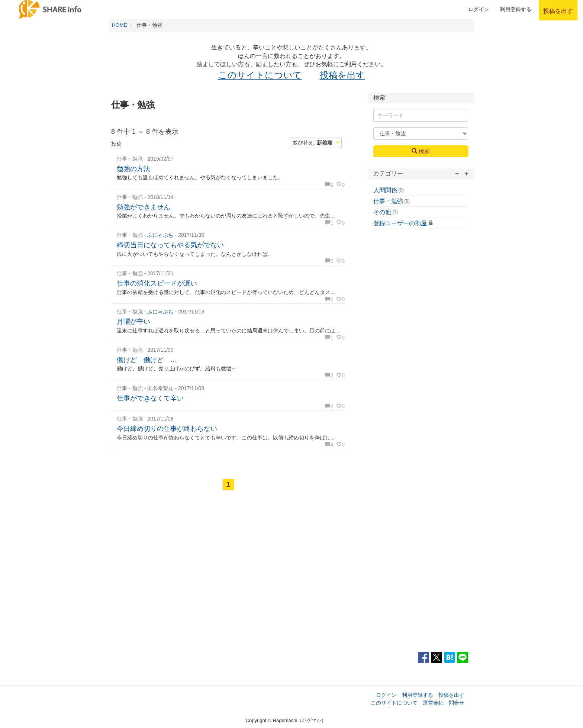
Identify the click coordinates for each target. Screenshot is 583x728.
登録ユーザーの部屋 (400, 223)
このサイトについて (260, 75)
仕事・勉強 (388, 201)
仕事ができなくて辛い (150, 398)
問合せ (457, 703)
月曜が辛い (133, 322)
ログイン (479, 9)
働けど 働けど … (147, 360)
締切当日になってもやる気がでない (170, 245)
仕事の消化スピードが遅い (157, 283)
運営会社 (433, 703)
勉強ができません (144, 207)
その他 (382, 212)
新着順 (325, 143)
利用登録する (418, 695)
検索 (421, 151)
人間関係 (385, 190)
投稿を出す (342, 75)
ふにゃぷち (160, 235)
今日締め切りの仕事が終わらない (167, 429)
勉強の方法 (133, 169)
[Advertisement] (228, 576)
